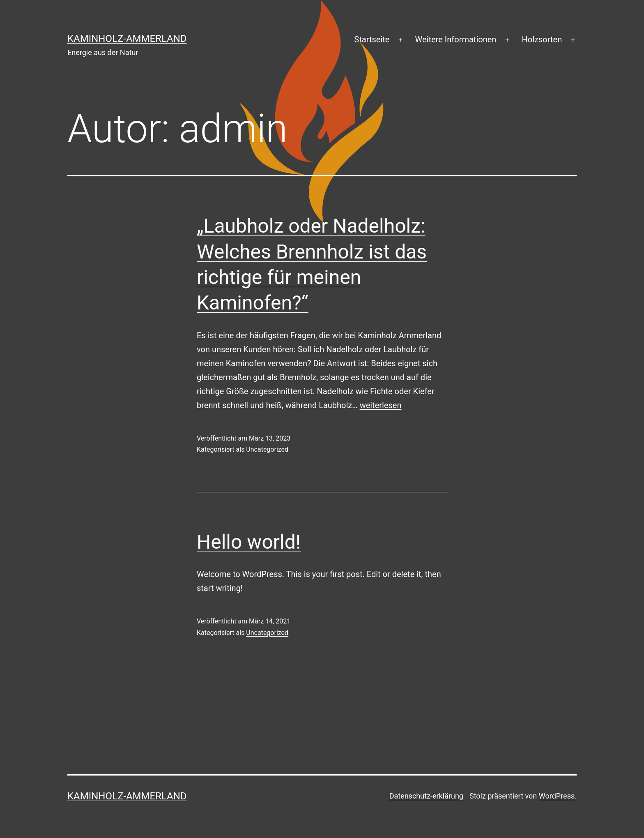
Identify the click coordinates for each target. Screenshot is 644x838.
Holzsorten (542, 39)
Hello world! (249, 542)
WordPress (557, 796)
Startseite (372, 39)
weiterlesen (381, 405)
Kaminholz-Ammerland (127, 39)
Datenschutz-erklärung (426, 796)
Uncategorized (267, 449)
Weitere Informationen (456, 39)
